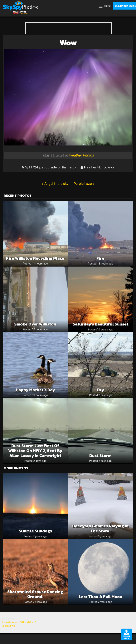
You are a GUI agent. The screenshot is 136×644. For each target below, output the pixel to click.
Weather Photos (81, 155)
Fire (100, 258)
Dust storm (100, 456)
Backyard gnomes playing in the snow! (100, 528)
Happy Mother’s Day (35, 390)
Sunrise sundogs (35, 531)
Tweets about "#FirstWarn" (19, 622)
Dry (100, 390)
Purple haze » (84, 184)
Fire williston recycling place (35, 258)
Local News (8, 626)
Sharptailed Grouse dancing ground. (35, 594)
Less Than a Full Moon (100, 597)
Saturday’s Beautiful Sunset (100, 324)
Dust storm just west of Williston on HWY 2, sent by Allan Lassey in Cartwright (35, 451)
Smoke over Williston (35, 324)
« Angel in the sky (55, 184)
